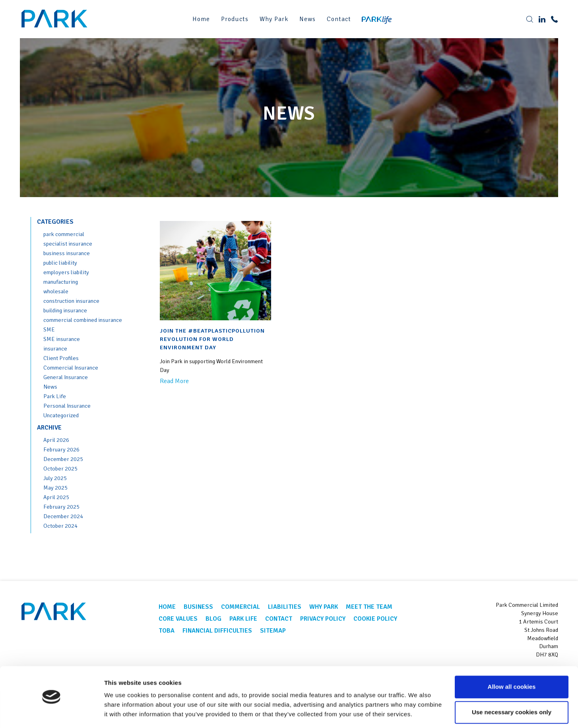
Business (198, 607)
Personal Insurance (67, 406)
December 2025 (63, 459)
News (307, 19)
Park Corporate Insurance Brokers (56, 19)
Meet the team (369, 607)
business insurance (67, 253)
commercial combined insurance (83, 320)
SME (49, 329)
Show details (123, 712)
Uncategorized (61, 415)
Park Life (55, 396)
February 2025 (61, 507)
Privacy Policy (323, 619)
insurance (55, 349)
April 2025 (56, 497)
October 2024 (60, 526)
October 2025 (60, 469)
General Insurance (66, 377)
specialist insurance (68, 244)
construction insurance (71, 301)
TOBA (167, 631)
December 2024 (63, 516)
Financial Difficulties (217, 631)
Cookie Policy (375, 619)
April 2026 (56, 440)
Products (235, 19)
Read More (174, 381)
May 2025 (55, 488)
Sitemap (273, 631)
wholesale (56, 291)
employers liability (66, 272)
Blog (213, 619)
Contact (339, 19)
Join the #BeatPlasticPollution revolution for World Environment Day (212, 339)
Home (201, 19)
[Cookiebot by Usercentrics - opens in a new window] (51, 713)
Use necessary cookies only (512, 688)
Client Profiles (61, 358)
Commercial (241, 607)
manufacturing (61, 282)
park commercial (64, 234)
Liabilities (285, 607)
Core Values (178, 619)
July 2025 (55, 478)
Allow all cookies (512, 663)
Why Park (274, 19)
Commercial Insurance (71, 368)
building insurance (65, 310)
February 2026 (61, 449)
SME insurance (62, 339)
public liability (60, 263)
